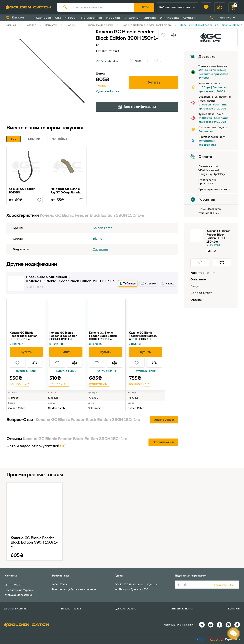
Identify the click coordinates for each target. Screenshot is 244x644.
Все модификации (137, 107)
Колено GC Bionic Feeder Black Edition (147, 25)
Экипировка (169, 18)
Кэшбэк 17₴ (19, 384)
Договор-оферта (125, 609)
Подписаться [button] (225, 585)
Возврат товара (71, 609)
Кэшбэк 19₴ (105, 86)
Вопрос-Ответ (201, 293)
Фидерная (132, 18)
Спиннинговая (66, 18)
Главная (11, 25)
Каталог (31, 25)
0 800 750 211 (15, 585)
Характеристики (203, 273)
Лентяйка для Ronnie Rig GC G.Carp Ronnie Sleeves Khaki (66, 192)
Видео (195, 286)
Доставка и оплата (16, 609)
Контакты (234, 609)
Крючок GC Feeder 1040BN (22, 191)
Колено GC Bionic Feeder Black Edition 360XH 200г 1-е (103, 336)
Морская (113, 18)
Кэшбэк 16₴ (59, 384)
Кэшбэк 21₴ (99, 384)
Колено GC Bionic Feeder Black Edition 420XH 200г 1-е (143, 336)
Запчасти (51, 25)
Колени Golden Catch (99, 25)
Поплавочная (92, 18)
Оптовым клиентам (182, 609)
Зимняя (150, 18)
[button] (206, 7)
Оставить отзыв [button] (163, 442)
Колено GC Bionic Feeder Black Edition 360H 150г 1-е (24, 336)
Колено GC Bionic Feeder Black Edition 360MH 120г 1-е (63, 336)
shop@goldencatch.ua (19, 595)
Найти (144, 7)
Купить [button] (154, 82)
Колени (71, 25)
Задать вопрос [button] (164, 420)
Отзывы (196, 300)
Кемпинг (190, 18)
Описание (198, 280)
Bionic (97, 239)
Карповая (43, 18)
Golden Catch (103, 228)
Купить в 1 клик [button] (107, 91)
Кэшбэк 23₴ (139, 384)
